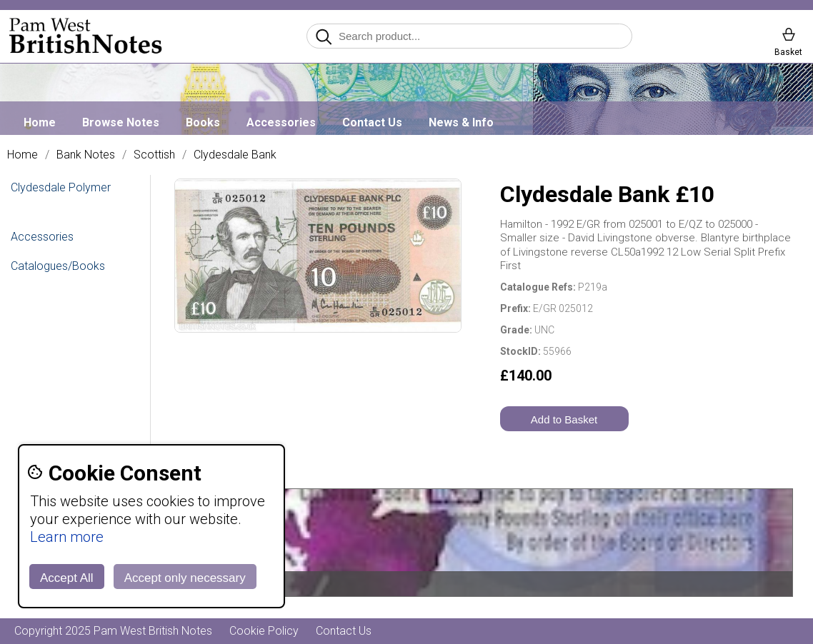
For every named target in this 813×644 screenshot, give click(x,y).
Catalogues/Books (58, 266)
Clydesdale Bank (235, 155)
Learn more (67, 537)
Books (203, 122)
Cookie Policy (264, 631)
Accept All (67, 578)
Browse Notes (121, 122)
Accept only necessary (185, 578)
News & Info (461, 122)
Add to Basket (564, 419)
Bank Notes (86, 155)
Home (40, 122)
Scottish (154, 155)
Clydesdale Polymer (61, 187)
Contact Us (372, 122)
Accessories (281, 122)
